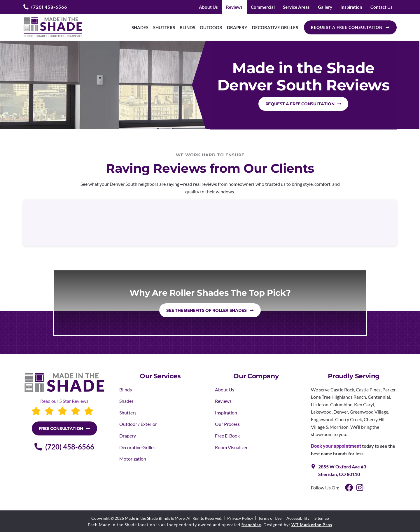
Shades (140, 27)
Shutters (164, 27)
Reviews (234, 7)
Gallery (325, 7)
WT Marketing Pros (312, 525)
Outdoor (211, 27)
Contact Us (381, 7)
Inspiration (351, 7)
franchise (251, 525)
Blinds (187, 27)
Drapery (237, 27)
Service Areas (296, 7)
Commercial (263, 7)
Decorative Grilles (275, 27)
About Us (208, 7)
